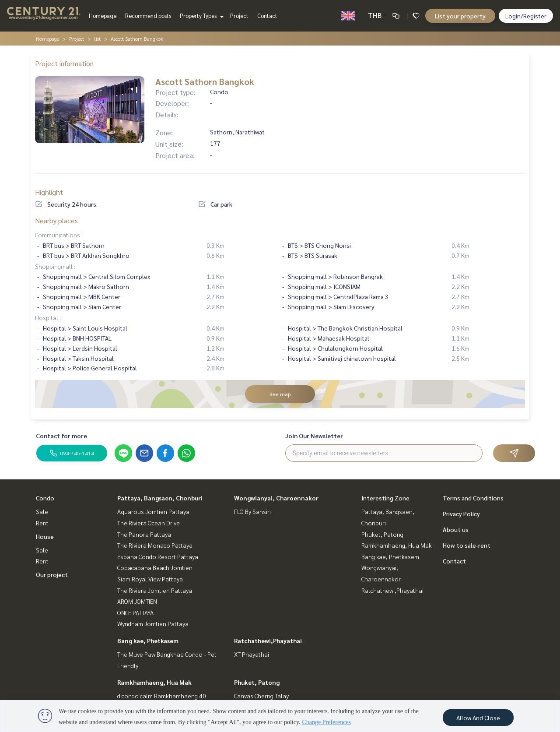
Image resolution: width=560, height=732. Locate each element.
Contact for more (61, 436)
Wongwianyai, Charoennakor (276, 498)
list (97, 39)
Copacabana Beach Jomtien (155, 567)
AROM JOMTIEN (137, 601)
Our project (52, 574)
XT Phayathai (252, 654)
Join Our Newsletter (314, 436)
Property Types (201, 16)
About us (456, 529)
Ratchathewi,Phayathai (268, 640)
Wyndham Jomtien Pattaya (153, 623)
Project (239, 16)
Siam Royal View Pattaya (150, 579)
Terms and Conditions (473, 498)
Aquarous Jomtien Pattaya (153, 511)
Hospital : (48, 317)
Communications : (59, 235)
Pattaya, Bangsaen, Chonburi (160, 498)
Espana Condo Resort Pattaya (158, 556)
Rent (42, 523)
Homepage (103, 16)
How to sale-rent (467, 545)
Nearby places (56, 220)
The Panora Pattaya (144, 534)
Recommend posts (148, 16)
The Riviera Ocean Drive (149, 523)
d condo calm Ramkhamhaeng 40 (162, 696)
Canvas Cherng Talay (261, 696)
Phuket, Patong (257, 682)
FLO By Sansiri (252, 511)
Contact (267, 16)
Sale (42, 511)
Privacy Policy (461, 514)
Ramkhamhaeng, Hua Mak (154, 682)
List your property (460, 16)
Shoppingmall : (55, 266)
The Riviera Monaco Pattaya (155, 545)
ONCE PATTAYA (135, 612)
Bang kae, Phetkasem (148, 640)
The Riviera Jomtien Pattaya (155, 590)
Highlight (49, 192)
